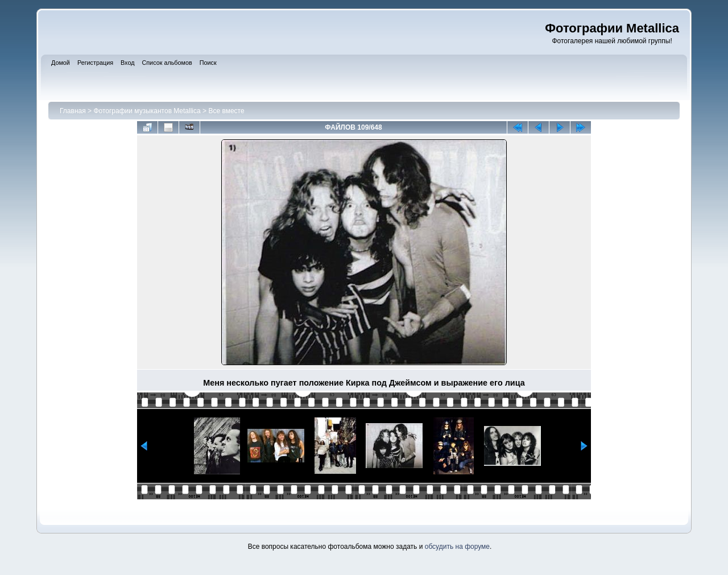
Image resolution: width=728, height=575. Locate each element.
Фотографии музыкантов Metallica (147, 111)
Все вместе (226, 111)
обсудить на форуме (457, 547)
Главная (73, 111)
